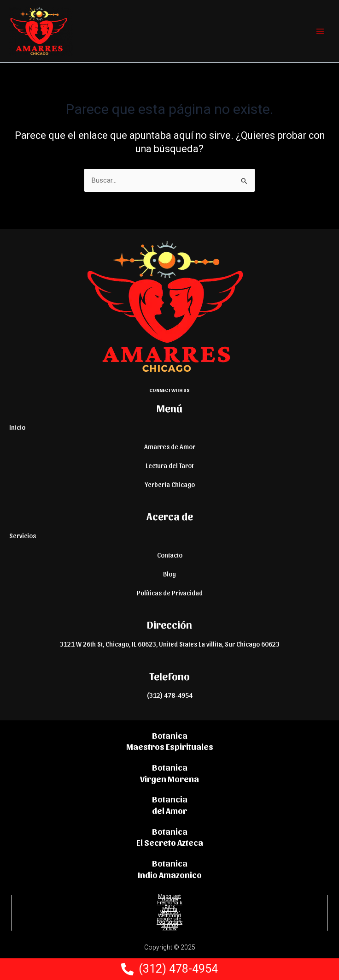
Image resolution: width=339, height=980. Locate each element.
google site (170, 919)
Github (170, 925)
